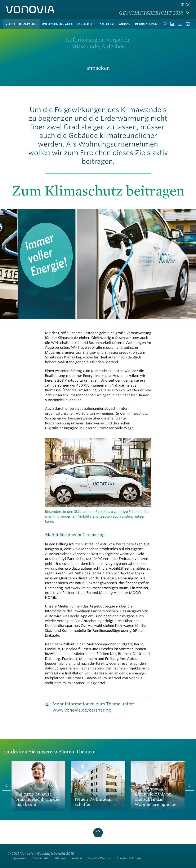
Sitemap (60, 858)
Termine (188, 24)
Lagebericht (86, 24)
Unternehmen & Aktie (57, 24)
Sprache (185, 5)
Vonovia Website (100, 858)
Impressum (18, 858)
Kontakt (77, 858)
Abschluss (107, 24)
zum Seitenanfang (98, 833)
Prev (7, 786)
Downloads (180, 24)
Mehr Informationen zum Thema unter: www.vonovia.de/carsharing (93, 707)
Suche (165, 24)
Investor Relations (129, 858)
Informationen (146, 24)
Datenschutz (40, 858)
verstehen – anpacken (21, 24)
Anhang (125, 24)
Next (189, 786)
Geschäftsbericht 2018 (151, 13)
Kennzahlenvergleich (172, 24)
